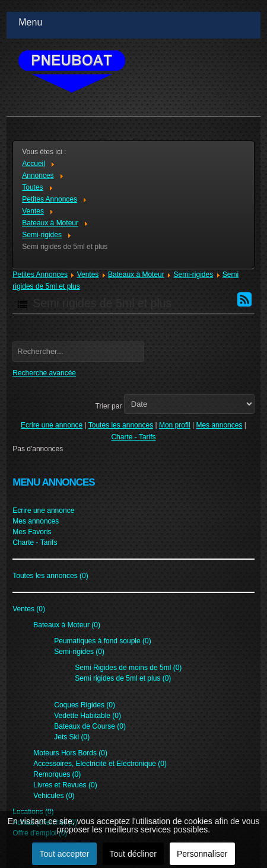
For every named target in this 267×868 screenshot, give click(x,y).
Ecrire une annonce (52, 425)
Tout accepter (64, 854)
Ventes (88, 275)
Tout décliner (133, 854)
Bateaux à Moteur (136, 275)
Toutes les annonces (121, 425)
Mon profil (175, 425)
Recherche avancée (44, 373)
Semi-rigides (193, 275)
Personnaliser (202, 854)
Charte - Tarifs (133, 437)
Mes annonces (219, 425)
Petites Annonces (40, 275)
